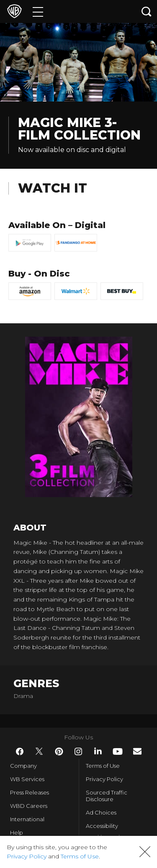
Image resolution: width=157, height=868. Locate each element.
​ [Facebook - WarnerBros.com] (20, 751)
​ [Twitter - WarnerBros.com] (39, 751)
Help (17, 832)
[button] (145, 852)
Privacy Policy (104, 779)
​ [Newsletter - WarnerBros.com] (137, 751)
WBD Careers (29, 806)
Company (23, 766)
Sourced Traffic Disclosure (107, 796)
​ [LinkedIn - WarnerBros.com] (98, 751)
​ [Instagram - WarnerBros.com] (78, 751)
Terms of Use (103, 766)
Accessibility (102, 826)
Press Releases (30, 792)
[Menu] (38, 11)
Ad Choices (101, 812)
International (27, 819)
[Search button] (147, 11)
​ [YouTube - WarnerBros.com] (118, 751)
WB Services (27, 779)
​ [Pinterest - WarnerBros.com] (59, 751)
